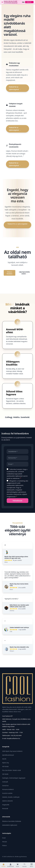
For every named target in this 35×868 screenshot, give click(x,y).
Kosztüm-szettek (7, 793)
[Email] (17, 464)
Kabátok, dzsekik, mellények (11, 797)
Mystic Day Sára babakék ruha (19, 647)
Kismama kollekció (8, 789)
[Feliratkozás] (17, 501)
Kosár (4, 838)
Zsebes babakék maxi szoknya (19, 627)
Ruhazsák (5, 809)
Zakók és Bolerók (7, 801)
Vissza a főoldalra (9, 273)
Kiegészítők (6, 805)
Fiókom (4, 845)
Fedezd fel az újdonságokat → (15, 88)
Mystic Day (6, 763)
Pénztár (5, 842)
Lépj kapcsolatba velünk (24, 273)
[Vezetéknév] (17, 451)
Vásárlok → (29, 2)
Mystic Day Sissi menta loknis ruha (19, 585)
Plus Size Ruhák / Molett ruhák (12, 770)
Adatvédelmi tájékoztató (10, 825)
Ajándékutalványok (8, 755)
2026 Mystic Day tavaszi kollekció (12, 751)
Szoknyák (5, 782)
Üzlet (23, 2)
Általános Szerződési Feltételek (12, 821)
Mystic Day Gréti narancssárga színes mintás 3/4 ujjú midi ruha (16, 557)
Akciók (4, 759)
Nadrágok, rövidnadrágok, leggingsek (14, 778)
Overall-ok (5, 786)
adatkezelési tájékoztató (15, 476)
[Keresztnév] (17, 458)
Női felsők (5, 774)
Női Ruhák (5, 766)
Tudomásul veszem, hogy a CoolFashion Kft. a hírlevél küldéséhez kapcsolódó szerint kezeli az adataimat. (17, 474)
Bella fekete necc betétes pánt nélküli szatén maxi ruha (19, 606)
